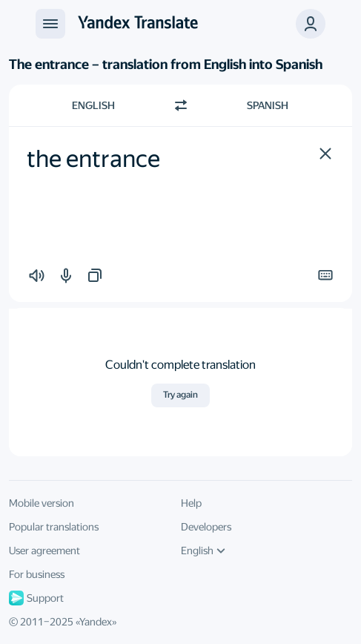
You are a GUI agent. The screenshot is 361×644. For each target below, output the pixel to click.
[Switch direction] (181, 105)
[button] (325, 154)
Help (191, 503)
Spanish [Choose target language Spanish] (268, 105)
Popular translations (54, 527)
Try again (180, 395)
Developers (206, 527)
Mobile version (42, 503)
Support (36, 598)
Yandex (96, 622)
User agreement (44, 551)
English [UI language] (203, 551)
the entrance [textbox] (93, 159)
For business (37, 574)
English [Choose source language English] (93, 105)
